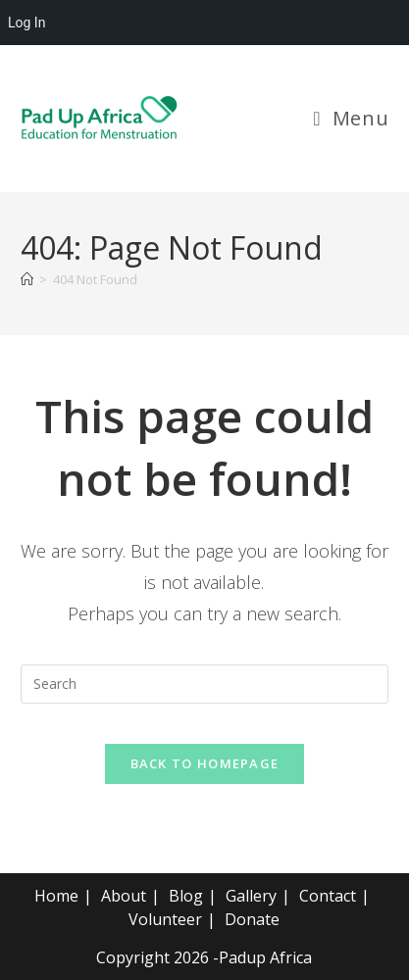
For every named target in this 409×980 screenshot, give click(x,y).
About (124, 896)
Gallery (251, 896)
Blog (186, 896)
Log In (26, 23)
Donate (252, 919)
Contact (328, 896)
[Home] (27, 279)
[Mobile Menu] (351, 118)
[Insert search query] (204, 684)
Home (56, 896)
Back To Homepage (205, 763)
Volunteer (165, 919)
